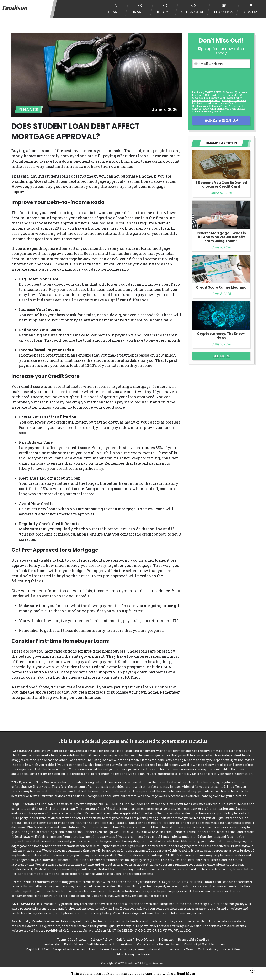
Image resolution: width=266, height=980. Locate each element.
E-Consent (166, 939)
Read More (186, 973)
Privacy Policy (227, 103)
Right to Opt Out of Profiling (204, 944)
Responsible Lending (193, 939)
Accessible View (182, 949)
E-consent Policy (233, 98)
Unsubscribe (50, 944)
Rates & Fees (231, 949)
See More (221, 356)
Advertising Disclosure (133, 954)
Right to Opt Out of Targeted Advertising (55, 949)
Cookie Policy (208, 949)
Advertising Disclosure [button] (234, 100)
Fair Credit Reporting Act (206, 103)
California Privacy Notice (223, 106)
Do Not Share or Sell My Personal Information (98, 944)
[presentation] (221, 79)
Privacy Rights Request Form (158, 944)
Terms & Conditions (72, 939)
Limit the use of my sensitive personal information (127, 949)
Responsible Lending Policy (207, 100)
